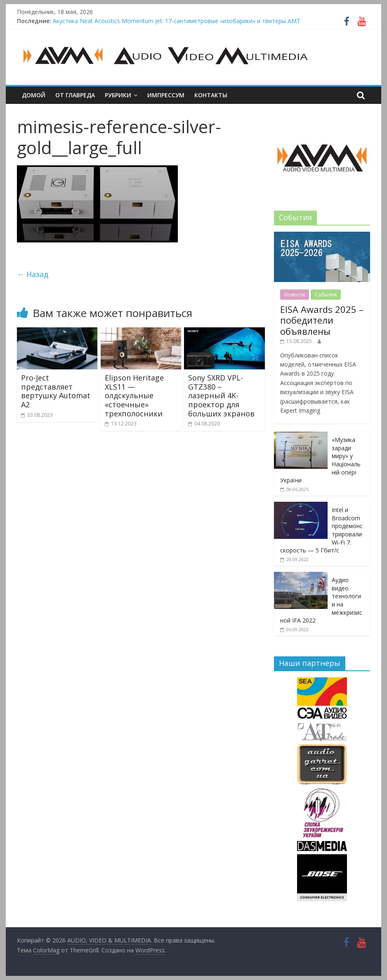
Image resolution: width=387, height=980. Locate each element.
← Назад (33, 274)
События (326, 295)
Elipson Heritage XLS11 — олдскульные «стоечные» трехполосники (134, 395)
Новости (295, 295)
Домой (34, 95)
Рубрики (118, 95)
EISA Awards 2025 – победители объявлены (322, 320)
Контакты (211, 95)
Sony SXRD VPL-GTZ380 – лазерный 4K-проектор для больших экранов (221, 395)
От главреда (75, 95)
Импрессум (166, 95)
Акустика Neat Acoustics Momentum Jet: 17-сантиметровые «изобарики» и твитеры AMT (177, 21)
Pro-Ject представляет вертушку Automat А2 (56, 391)
